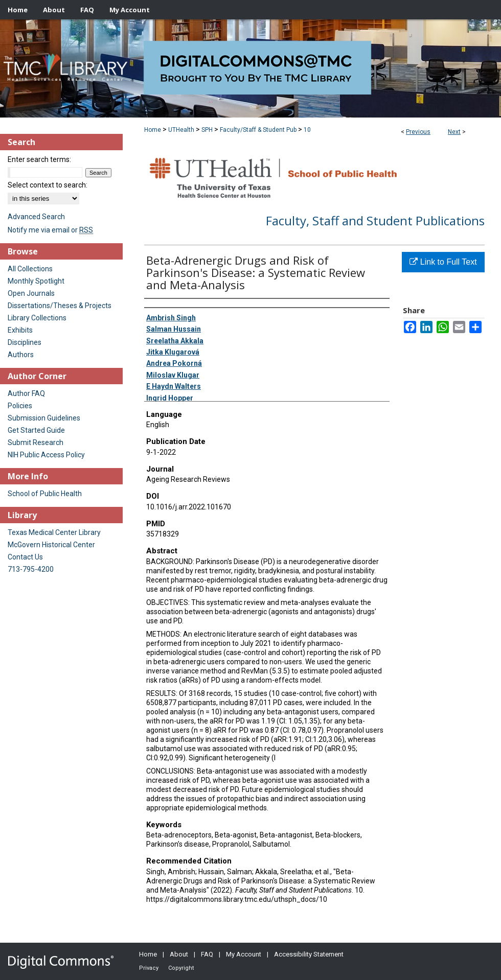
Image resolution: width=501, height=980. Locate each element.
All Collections (30, 269)
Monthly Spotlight (36, 281)
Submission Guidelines (44, 418)
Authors (21, 355)
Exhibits (20, 330)
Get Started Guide (36, 430)
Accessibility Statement (309, 954)
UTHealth (181, 130)
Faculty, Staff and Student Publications (375, 220)
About (179, 954)
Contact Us (25, 557)
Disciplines (25, 342)
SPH (207, 130)
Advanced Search (36, 217)
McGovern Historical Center (51, 545)
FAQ (207, 954)
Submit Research (36, 442)
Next (454, 132)
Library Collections (37, 318)
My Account (244, 954)
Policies (20, 406)
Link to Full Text (443, 262)
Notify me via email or (50, 230)
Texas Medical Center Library (54, 532)
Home (153, 130)
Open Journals (31, 293)
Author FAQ (26, 393)
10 (307, 130)
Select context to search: (48, 185)
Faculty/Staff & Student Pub (258, 130)
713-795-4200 (31, 569)
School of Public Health (45, 494)
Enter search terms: (39, 159)
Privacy (149, 968)
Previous (418, 132)
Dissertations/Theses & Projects (60, 306)
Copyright (181, 968)
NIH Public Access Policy (46, 455)
